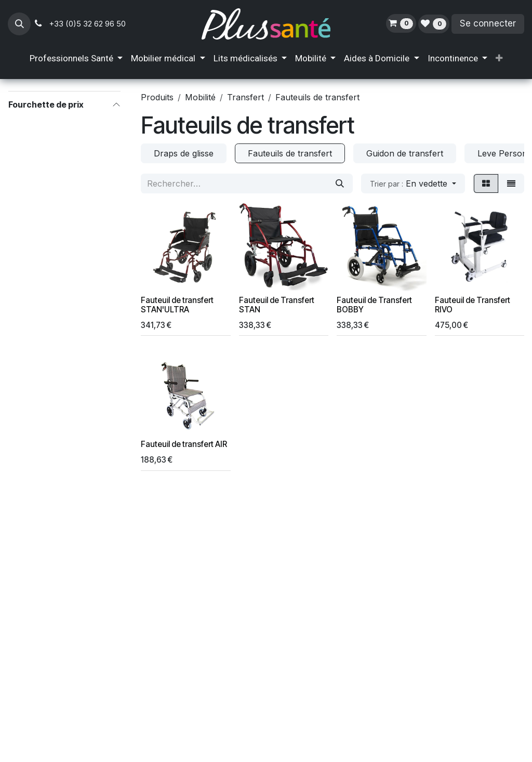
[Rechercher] (340, 183)
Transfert (245, 97)
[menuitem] (76, 59)
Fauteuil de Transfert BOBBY (374, 304)
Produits (157, 97)
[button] (19, 24)
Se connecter (488, 23)
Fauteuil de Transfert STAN (277, 304)
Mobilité (200, 97)
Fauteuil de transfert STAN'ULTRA (177, 304)
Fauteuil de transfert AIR (184, 444)
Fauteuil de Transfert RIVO (473, 304)
